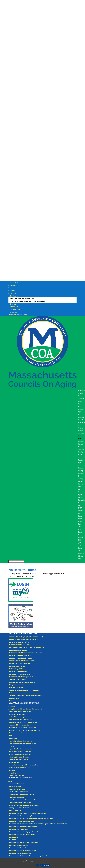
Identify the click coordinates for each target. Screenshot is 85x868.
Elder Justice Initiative (16, 685)
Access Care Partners (16, 776)
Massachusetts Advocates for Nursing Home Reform (27, 813)
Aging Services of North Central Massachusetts (26, 709)
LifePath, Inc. (13, 738)
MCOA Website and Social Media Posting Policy (27, 301)
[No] (83, 863)
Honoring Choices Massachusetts (20, 802)
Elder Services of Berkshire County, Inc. (22, 728)
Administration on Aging (17, 679)
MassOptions (13, 837)
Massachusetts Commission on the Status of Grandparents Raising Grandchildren (38, 824)
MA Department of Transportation (21, 677)
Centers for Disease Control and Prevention (24, 690)
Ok (37, 865)
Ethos (10, 736)
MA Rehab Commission (17, 666)
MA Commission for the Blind (19, 645)
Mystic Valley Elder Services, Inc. (20, 754)
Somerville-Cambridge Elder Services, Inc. (23, 765)
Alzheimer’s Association (17, 784)
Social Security (14, 698)
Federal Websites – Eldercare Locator (22, 682)
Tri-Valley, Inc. (13, 773)
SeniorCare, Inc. (14, 762)
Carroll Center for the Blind (18, 792)
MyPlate (11, 693)
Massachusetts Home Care (18, 829)
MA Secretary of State (16, 669)
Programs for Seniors (16, 687)
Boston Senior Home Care (17, 714)
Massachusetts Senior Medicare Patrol (22, 850)
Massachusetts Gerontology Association (23, 827)
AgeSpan (12, 706)
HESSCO (11, 746)
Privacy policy (45, 865)
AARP (10, 781)
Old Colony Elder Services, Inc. (19, 757)
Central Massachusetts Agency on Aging (23, 722)
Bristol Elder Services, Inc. (18, 717)
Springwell (12, 770)
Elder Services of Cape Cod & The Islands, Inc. (25, 730)
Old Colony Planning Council (18, 760)
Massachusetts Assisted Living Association (24, 816)
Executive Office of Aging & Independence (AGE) (26, 637)
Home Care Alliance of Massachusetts (22, 800)
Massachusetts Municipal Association (22, 834)
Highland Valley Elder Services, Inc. (21, 749)
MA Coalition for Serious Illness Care (21, 821)
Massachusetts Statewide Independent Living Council (28, 856)
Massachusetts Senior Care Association (23, 848)
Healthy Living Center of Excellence (21, 794)
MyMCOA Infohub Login (18, 315)
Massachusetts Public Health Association (23, 843)
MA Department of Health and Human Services (25, 653)
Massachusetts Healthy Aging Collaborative (24, 832)
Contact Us (13, 312)
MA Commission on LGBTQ (18, 650)
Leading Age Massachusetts (19, 808)
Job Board (12, 304)
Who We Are (13, 296)
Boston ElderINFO (15, 786)
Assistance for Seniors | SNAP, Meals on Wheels (26, 695)
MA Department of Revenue (18, 671)
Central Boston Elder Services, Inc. (21, 720)
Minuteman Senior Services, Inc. (20, 752)
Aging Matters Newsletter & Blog (21, 299)
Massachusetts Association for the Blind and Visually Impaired (31, 818)
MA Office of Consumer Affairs (19, 663)
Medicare (12, 701)
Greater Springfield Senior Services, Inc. (22, 744)
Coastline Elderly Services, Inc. (19, 725)
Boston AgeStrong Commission (20, 712)
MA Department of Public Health (20, 658)
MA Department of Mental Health (20, 655)
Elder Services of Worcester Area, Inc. (22, 733)
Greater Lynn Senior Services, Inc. (20, 741)
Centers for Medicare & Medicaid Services (23, 639)
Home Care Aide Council (17, 797)
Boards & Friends (15, 307)
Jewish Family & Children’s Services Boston (23, 805)
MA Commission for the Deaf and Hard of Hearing (26, 647)
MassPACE (12, 840)
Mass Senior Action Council (18, 845)
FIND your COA (14, 309)
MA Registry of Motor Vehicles (19, 674)
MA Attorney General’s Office (19, 642)
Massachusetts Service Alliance (20, 853)
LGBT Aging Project (15, 810)
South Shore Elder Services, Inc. (20, 768)
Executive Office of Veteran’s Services (22, 661)
